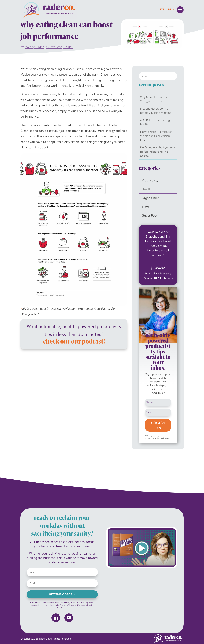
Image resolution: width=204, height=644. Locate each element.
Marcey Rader (34, 47)
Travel (146, 207)
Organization (151, 198)
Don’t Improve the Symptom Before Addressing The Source (158, 152)
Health (68, 47)
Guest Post (54, 47)
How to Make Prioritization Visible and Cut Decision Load (156, 136)
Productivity (150, 180)
